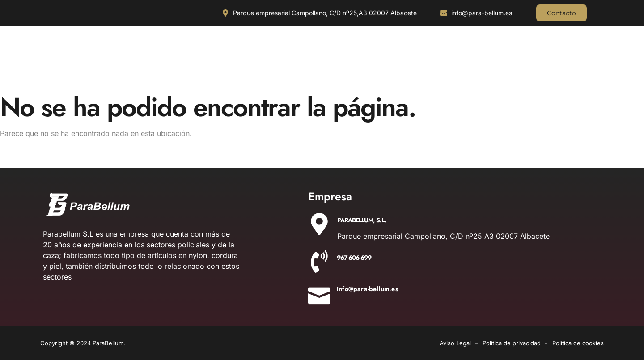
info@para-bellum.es (367, 289)
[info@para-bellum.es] (319, 293)
